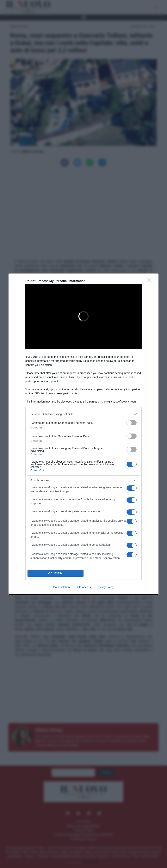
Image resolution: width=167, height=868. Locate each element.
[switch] (132, 423)
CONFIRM (56, 573)
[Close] (151, 281)
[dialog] (83, 434)
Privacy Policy (105, 587)
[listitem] (83, 414)
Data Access (83, 587)
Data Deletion (62, 587)
